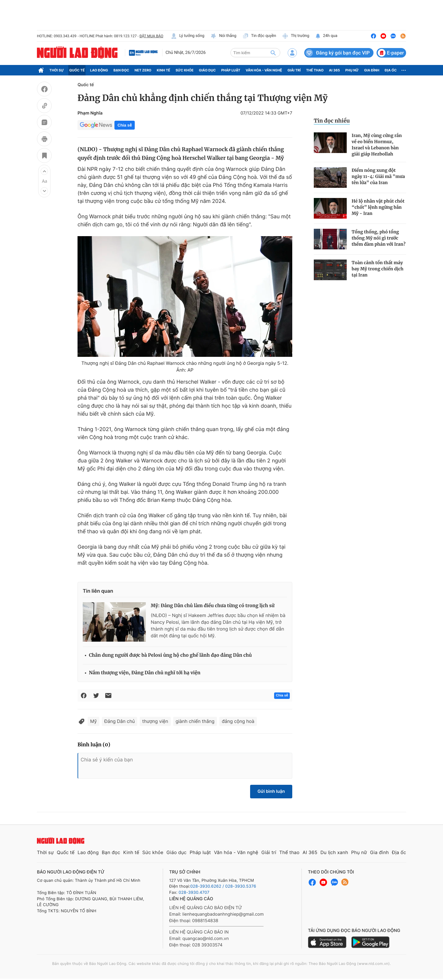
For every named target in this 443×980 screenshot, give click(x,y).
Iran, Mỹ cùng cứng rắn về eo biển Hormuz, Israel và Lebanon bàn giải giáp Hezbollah (377, 145)
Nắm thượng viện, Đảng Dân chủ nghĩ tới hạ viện (145, 673)
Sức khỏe (185, 70)
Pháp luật (231, 70)
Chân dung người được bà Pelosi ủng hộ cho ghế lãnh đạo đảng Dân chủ (170, 655)
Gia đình (372, 70)
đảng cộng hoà (238, 721)
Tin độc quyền (259, 36)
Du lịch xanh (334, 852)
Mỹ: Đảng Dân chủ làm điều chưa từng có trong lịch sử (213, 606)
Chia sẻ (125, 125)
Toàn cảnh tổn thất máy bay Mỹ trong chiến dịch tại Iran (378, 269)
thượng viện (155, 721)
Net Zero (143, 70)
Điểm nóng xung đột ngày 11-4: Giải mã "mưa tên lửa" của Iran (378, 176)
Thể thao (315, 70)
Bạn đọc (121, 70)
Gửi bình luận (271, 791)
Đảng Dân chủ (120, 721)
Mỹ (94, 721)
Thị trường (296, 36)
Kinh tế (164, 70)
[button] (44, 171)
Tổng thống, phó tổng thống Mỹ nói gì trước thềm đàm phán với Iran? (379, 238)
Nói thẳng (223, 36)
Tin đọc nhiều (332, 121)
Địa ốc (391, 70)
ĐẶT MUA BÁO (151, 36)
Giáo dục (208, 70)
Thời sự (57, 70)
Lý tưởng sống (188, 36)
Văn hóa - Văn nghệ (264, 70)
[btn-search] (273, 53)
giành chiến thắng (195, 721)
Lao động (99, 70)
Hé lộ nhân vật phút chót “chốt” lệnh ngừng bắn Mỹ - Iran (378, 207)
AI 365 (334, 70)
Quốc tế (77, 70)
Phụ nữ (352, 70)
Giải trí (294, 70)
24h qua (326, 36)
